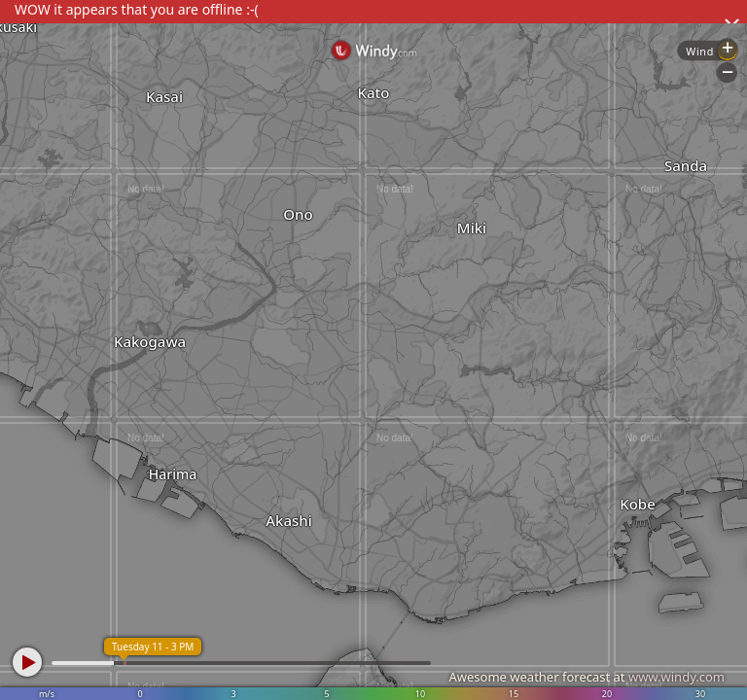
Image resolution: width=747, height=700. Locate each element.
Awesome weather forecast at (587, 677)
